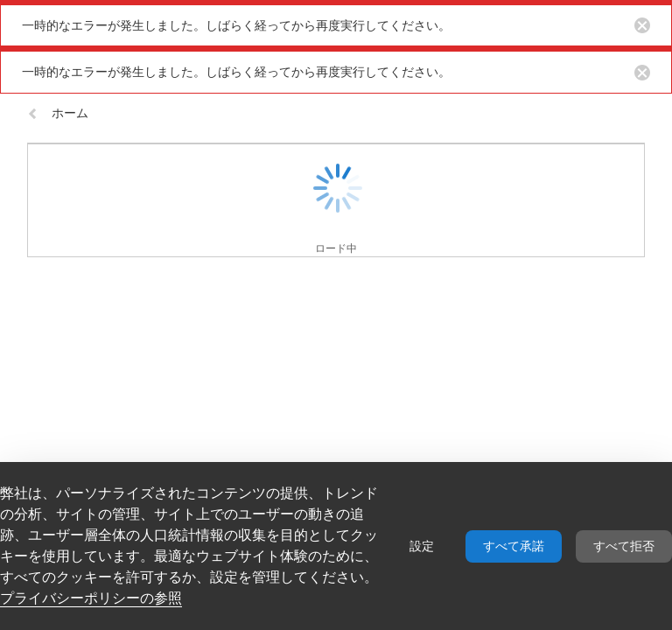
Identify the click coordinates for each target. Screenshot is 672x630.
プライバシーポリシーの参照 (91, 598)
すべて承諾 (514, 546)
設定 (422, 546)
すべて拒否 (624, 546)
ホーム (58, 113)
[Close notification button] (642, 25)
